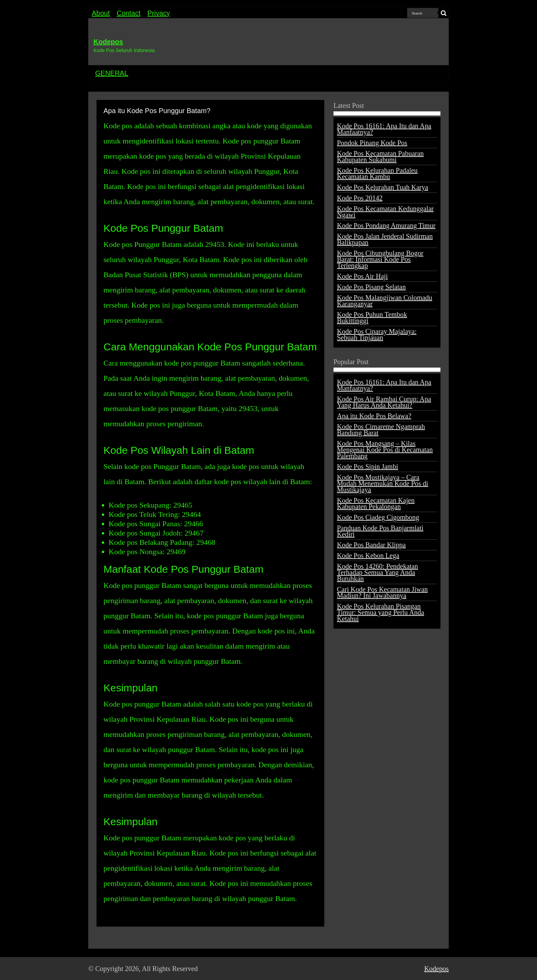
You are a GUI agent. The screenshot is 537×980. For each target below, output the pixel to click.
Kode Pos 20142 (360, 198)
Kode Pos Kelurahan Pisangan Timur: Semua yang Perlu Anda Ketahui (381, 612)
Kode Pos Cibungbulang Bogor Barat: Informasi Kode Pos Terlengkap (380, 259)
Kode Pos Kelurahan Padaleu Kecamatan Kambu (377, 173)
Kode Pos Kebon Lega (368, 556)
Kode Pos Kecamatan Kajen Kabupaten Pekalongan (376, 503)
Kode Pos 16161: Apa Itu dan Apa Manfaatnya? (384, 129)
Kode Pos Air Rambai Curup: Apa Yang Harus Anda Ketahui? (384, 402)
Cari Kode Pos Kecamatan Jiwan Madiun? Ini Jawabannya (382, 592)
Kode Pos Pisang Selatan (371, 287)
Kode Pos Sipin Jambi (367, 467)
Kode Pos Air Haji (362, 276)
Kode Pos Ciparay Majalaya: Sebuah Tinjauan (377, 334)
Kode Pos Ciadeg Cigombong (378, 517)
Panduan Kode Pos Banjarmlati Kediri (380, 531)
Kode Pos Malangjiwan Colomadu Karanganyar (385, 301)
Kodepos (108, 42)
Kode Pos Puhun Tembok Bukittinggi (372, 318)
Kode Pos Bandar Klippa (371, 545)
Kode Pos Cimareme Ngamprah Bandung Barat (381, 430)
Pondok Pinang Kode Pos (372, 143)
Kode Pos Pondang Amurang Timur (386, 226)
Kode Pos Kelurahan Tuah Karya (382, 187)
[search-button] (444, 13)
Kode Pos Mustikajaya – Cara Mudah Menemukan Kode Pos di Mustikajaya (382, 483)
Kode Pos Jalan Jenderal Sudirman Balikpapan (385, 239)
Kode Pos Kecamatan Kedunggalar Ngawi (385, 212)
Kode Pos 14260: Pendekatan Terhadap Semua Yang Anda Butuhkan (377, 572)
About (101, 13)
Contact (128, 13)
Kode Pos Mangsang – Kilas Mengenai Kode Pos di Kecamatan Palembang (385, 450)
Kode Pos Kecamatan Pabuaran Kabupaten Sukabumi (380, 157)
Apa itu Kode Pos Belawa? (374, 416)
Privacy (159, 13)
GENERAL (112, 73)
